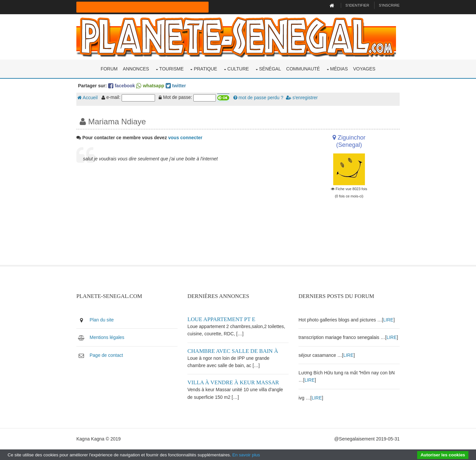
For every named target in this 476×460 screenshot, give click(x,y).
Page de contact (106, 355)
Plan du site (102, 320)
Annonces (136, 69)
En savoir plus (246, 455)
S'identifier (357, 5)
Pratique (205, 69)
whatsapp (150, 86)
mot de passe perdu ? (258, 98)
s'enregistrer (302, 98)
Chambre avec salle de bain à (233, 351)
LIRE (388, 320)
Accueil (87, 98)
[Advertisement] (182, 219)
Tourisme (172, 69)
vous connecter (185, 138)
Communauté (303, 69)
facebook (121, 86)
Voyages (364, 69)
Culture (238, 69)
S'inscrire (389, 5)
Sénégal (270, 69)
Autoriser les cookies (443, 455)
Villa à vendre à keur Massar (233, 382)
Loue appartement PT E (221, 319)
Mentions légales (107, 337)
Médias (339, 69)
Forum (109, 69)
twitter (176, 86)
